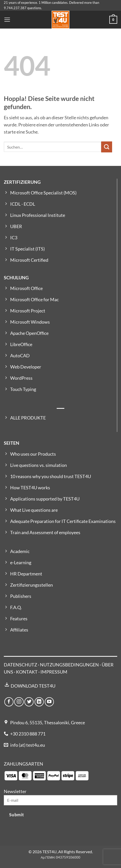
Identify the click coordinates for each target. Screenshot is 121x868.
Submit (17, 815)
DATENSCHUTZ (20, 665)
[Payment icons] (47, 775)
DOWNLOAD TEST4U (33, 686)
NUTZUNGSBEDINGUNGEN (69, 665)
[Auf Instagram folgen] (19, 702)
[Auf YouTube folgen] (49, 702)
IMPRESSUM (54, 672)
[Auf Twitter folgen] (29, 702)
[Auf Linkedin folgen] (39, 702)
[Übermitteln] (107, 147)
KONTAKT (27, 672)
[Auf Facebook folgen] (9, 702)
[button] (7, 20)
